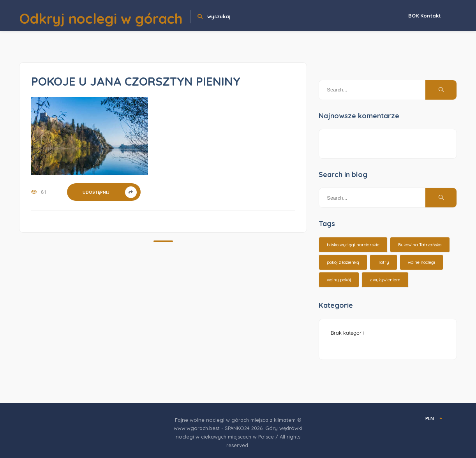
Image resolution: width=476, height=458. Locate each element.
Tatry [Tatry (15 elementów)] (383, 262)
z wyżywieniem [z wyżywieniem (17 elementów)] (385, 280)
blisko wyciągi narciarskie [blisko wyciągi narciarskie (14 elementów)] (353, 245)
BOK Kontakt (425, 16)
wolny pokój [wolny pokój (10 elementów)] (339, 280)
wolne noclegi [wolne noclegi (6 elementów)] (421, 262)
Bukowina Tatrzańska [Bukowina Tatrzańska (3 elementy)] (420, 245)
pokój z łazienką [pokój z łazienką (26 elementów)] (343, 262)
